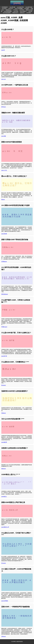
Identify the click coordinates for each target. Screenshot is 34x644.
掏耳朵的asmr (5, 294)
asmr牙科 (22, 10)
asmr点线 (16, 11)
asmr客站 (29, 13)
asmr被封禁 (4, 442)
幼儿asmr (4, 563)
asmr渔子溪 (4, 356)
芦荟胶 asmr (4, 327)
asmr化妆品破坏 (7, 13)
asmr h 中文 (4, 170)
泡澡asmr (4, 413)
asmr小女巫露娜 (19, 9)
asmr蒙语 (27, 9)
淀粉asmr (4, 636)
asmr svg (4, 79)
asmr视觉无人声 (5, 527)
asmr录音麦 (4, 234)
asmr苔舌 (4, 9)
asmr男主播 (12, 7)
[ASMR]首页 (5, 7)
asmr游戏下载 (20, 7)
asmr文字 (11, 9)
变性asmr (22, 13)
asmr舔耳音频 (29, 7)
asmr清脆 (4, 136)
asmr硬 (30, 11)
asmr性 (3, 50)
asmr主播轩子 (23, 11)
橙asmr (3, 199)
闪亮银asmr (4, 262)
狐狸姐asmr (9, 10)
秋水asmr (4, 385)
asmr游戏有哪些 (8, 11)
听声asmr (4, 107)
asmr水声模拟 (5, 601)
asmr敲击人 (4, 497)
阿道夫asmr (15, 13)
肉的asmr (4, 469)
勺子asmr (15, 10)
